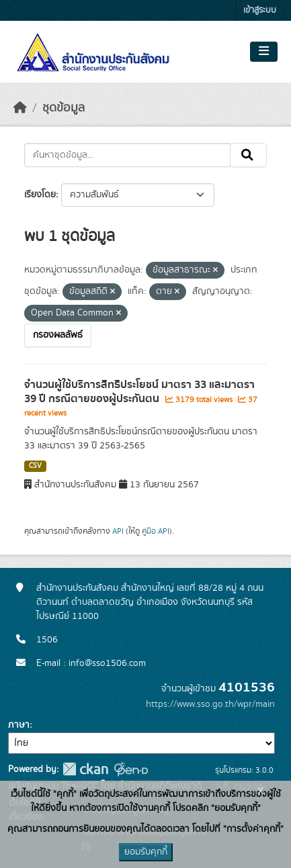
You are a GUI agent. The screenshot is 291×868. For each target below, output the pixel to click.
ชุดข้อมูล (64, 108)
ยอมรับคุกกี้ (146, 852)
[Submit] (248, 155)
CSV (35, 466)
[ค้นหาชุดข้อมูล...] (127, 155)
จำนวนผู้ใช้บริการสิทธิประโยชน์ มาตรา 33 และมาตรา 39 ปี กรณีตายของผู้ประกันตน (139, 392)
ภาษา (19, 725)
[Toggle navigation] (264, 52)
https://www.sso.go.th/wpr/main (210, 704)
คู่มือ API (156, 531)
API (118, 531)
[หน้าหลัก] (20, 108)
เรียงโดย (40, 195)
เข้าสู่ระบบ (260, 10)
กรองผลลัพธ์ (58, 335)
